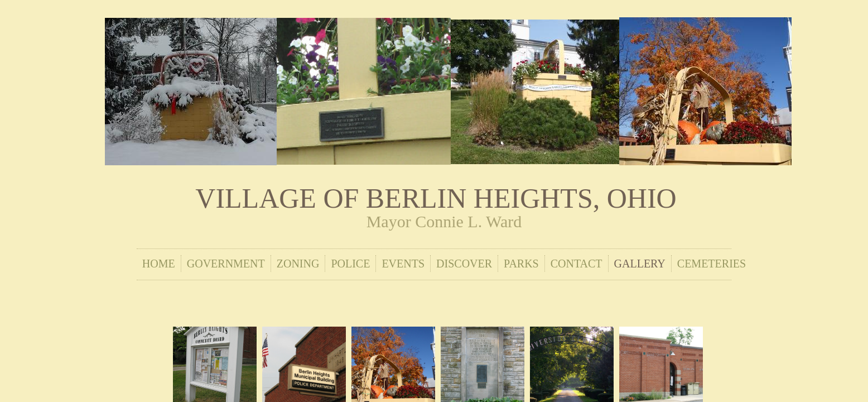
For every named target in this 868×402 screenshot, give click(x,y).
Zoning (298, 264)
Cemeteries (712, 264)
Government (226, 264)
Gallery (640, 264)
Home (159, 264)
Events (403, 264)
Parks (521, 264)
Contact (577, 264)
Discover (464, 264)
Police (350, 264)
